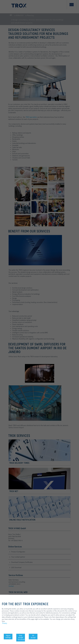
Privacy (5, 623)
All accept (33, 637)
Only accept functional (21, 638)
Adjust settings (8, 637)
